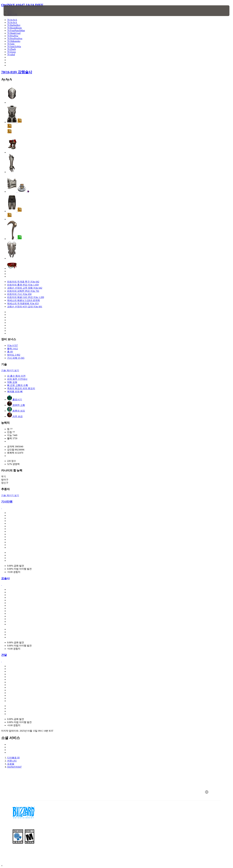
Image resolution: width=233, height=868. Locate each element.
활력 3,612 (12, 349)
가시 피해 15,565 (16, 358)
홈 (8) (10, 352)
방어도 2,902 (14, 355)
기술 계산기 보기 (10, 370)
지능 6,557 (12, 345)
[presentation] (15, 11)
